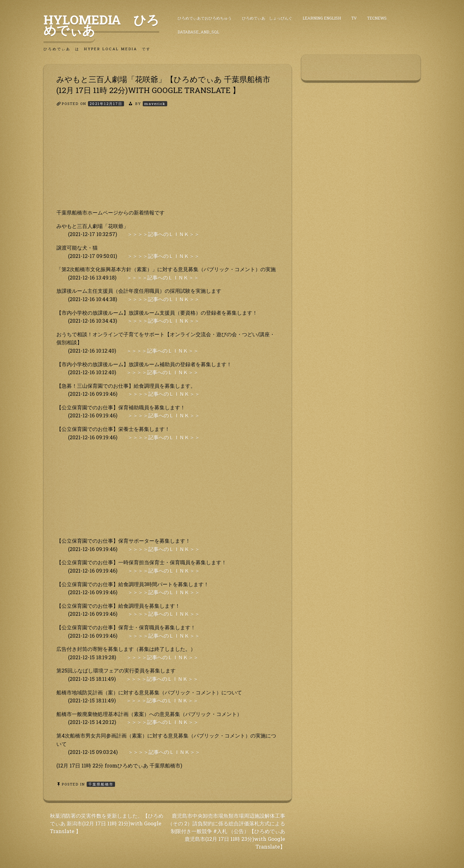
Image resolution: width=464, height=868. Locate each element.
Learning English (322, 18)
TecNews (377, 18)
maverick (155, 104)
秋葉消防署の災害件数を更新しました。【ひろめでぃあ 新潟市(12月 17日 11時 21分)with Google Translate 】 (107, 823)
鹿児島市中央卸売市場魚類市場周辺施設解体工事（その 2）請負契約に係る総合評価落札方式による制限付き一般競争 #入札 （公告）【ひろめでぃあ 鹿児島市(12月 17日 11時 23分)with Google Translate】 (226, 831)
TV (354, 18)
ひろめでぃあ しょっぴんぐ (267, 18)
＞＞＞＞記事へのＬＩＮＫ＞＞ (163, 234)
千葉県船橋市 (101, 784)
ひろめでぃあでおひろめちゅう (205, 18)
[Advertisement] (168, 163)
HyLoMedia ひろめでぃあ (101, 25)
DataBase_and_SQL (198, 32)
